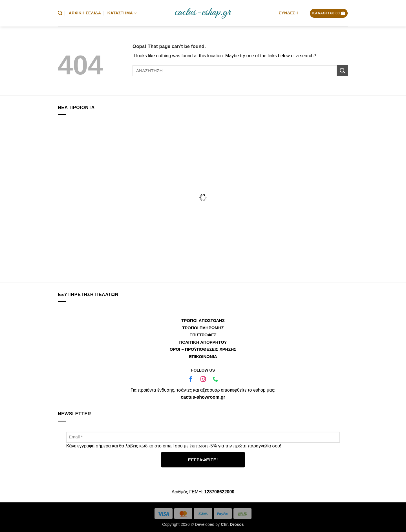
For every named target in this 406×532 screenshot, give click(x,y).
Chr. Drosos (232, 524)
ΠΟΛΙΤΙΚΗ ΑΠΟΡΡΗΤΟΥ (203, 342)
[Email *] (203, 437)
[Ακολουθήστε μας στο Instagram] (203, 380)
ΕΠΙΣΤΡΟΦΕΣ (203, 335)
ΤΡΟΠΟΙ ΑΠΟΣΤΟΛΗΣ (203, 320)
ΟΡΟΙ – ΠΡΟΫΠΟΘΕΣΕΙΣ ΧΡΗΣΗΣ (203, 349)
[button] (60, 13)
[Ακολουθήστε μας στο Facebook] (191, 380)
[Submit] (343, 71)
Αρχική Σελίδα (85, 13)
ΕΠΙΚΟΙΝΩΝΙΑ (203, 356)
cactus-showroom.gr (203, 397)
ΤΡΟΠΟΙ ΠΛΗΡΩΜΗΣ (203, 328)
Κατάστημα (122, 13)
